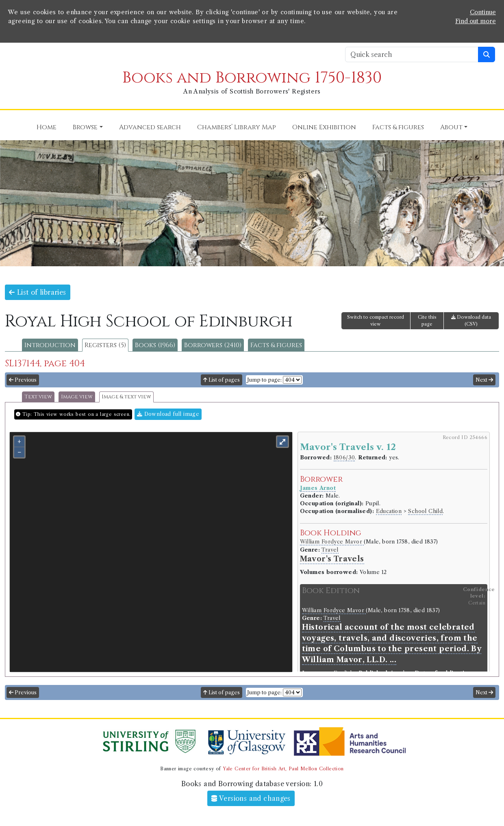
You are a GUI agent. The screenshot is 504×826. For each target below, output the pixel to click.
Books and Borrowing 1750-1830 (252, 78)
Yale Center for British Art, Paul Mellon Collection (283, 769)
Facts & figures (276, 345)
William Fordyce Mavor (332, 542)
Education (389, 511)
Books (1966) (155, 345)
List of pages (222, 380)
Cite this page (427, 321)
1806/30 (344, 458)
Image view (77, 397)
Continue (483, 12)
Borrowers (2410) (213, 345)
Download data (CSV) (471, 321)
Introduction (50, 345)
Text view (38, 397)
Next (484, 380)
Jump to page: (264, 380)
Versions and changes (251, 798)
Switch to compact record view (376, 321)
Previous (23, 380)
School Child (425, 511)
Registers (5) (105, 345)
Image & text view (126, 397)
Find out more (476, 21)
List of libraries (38, 292)
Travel (330, 550)
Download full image (168, 414)
